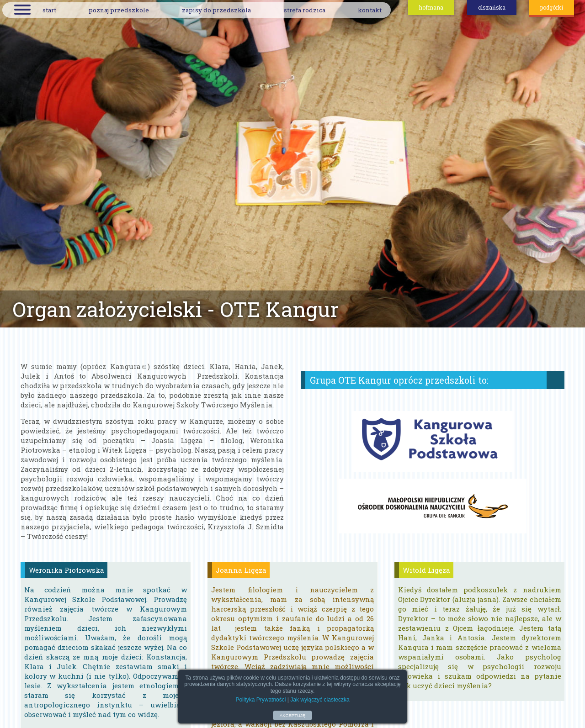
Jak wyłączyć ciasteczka (320, 700)
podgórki (552, 7)
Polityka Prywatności (261, 700)
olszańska (492, 7)
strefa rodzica (305, 10)
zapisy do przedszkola (216, 10)
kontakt (370, 10)
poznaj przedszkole (119, 10)
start (49, 10)
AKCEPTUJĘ (293, 715)
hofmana (431, 7)
